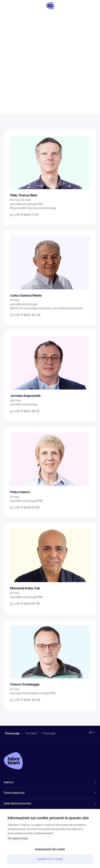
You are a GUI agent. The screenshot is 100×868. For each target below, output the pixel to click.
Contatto (31, 16)
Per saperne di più (18, 838)
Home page (12, 16)
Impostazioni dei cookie (50, 849)
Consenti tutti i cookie (50, 859)
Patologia (50, 16)
